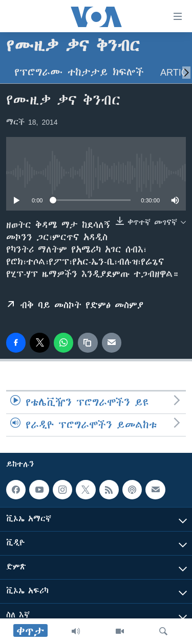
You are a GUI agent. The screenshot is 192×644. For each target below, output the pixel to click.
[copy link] (88, 342)
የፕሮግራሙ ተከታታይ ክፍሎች (79, 72)
